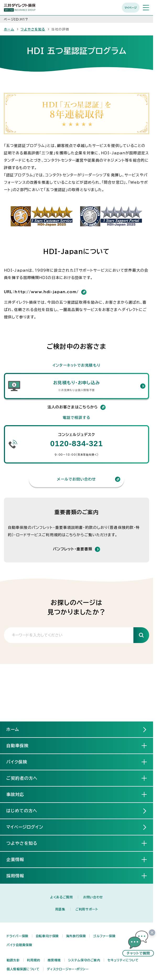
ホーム (9, 29)
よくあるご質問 (61, 897)
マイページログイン (25, 827)
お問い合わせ (93, 897)
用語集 (60, 909)
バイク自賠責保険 (19, 945)
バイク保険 (21, 762)
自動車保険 (22, 745)
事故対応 (19, 794)
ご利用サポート (87, 909)
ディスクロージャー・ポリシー (68, 969)
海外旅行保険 (76, 936)
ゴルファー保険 (104, 936)
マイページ (131, 8)
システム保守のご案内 (84, 960)
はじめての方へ (22, 811)
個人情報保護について (23, 969)
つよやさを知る (33, 29)
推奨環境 (54, 960)
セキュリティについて (123, 960)
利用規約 (34, 960)
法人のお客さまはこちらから (77, 407)
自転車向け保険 (47, 936)
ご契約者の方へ (26, 778)
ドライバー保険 (17, 936)
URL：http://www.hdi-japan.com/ (45, 292)
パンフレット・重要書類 (73, 549)
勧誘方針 (13, 960)
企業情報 (19, 859)
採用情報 (19, 876)
